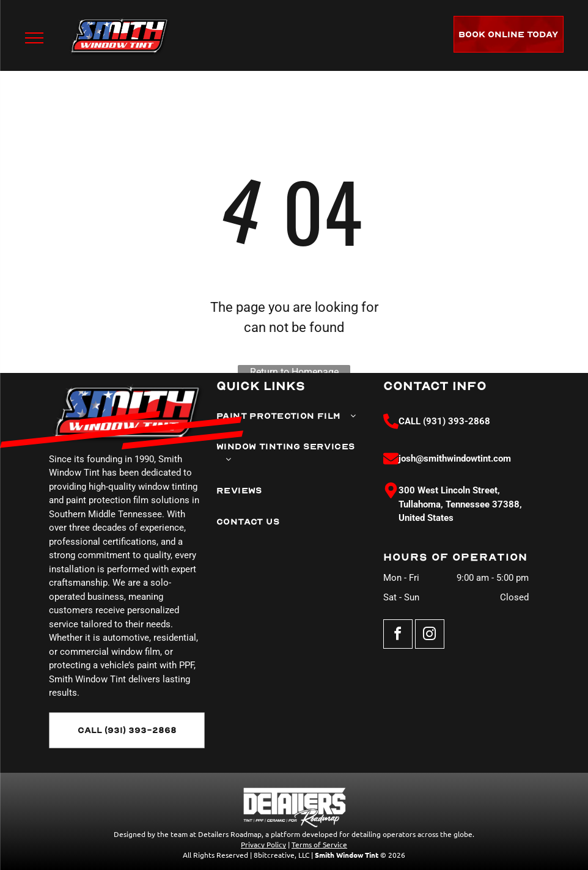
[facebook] (398, 636)
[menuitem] (287, 416)
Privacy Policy (263, 844)
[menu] (34, 38)
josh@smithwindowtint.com (455, 459)
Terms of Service (319, 844)
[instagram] (430, 636)
